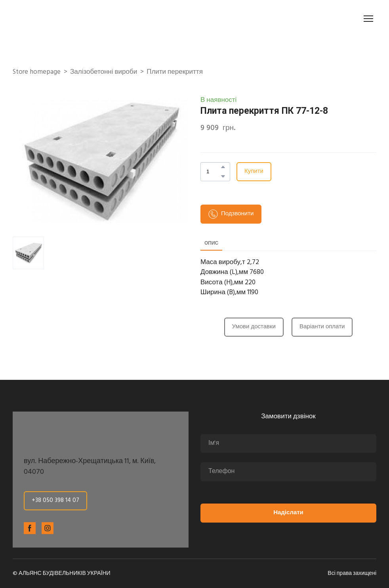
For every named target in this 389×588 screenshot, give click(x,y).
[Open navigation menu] (368, 19)
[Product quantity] (213, 172)
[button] (223, 167)
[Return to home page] (57, 19)
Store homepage (37, 72)
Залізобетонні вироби (104, 72)
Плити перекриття (175, 72)
